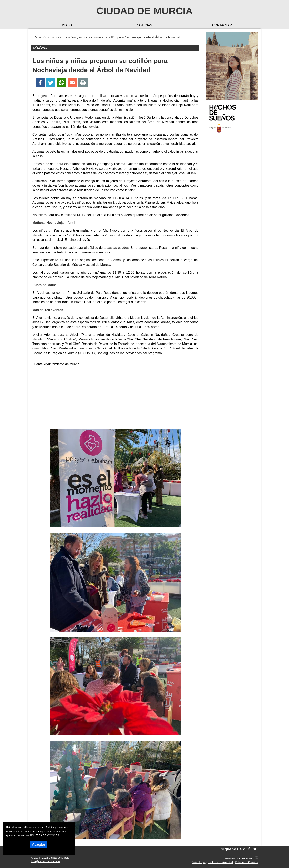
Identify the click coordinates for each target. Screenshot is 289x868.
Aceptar (39, 844)
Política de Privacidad (220, 862)
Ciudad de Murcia (144, 11)
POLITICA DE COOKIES (45, 835)
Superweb (247, 858)
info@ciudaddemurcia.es (46, 861)
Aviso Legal (199, 862)
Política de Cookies (246, 862)
